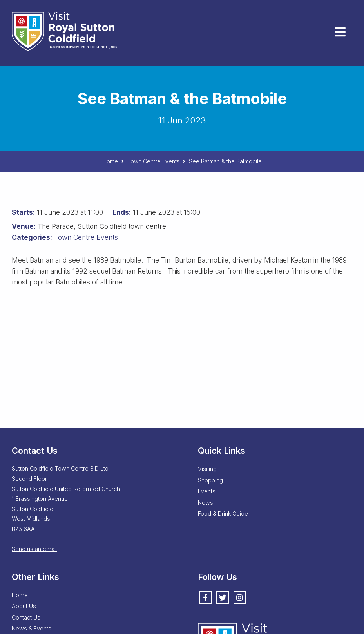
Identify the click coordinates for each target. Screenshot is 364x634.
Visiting (207, 469)
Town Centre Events (86, 237)
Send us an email (34, 549)
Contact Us (26, 617)
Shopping (210, 480)
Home (20, 595)
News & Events (32, 628)
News (206, 503)
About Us (24, 606)
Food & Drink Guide (223, 514)
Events (207, 491)
